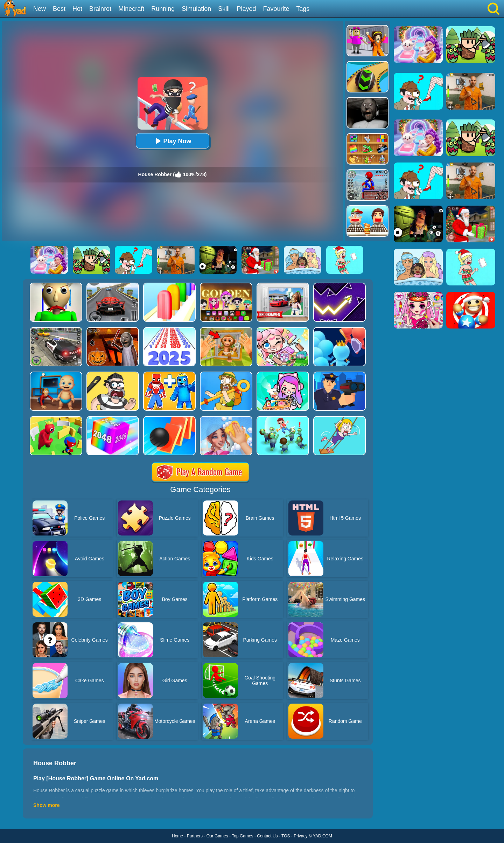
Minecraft (131, 9)
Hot (77, 9)
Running (163, 9)
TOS (286, 836)
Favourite (276, 9)
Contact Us (267, 836)
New (40, 9)
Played (246, 9)
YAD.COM (323, 836)
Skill (224, 9)
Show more (46, 805)
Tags (303, 9)
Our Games (217, 836)
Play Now (172, 141)
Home (177, 836)
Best (59, 9)
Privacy (300, 836)
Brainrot (100, 9)
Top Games (242, 836)
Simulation (196, 9)
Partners (195, 836)
